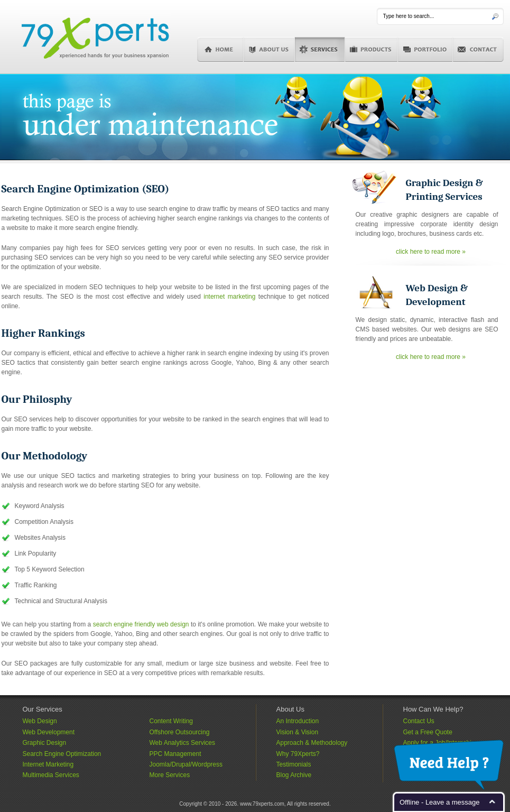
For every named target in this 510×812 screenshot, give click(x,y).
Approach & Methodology (312, 743)
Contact (478, 50)
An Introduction (298, 721)
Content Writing (171, 721)
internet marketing (229, 297)
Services (320, 50)
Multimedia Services (51, 775)
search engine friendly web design (141, 624)
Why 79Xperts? (298, 754)
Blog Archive (294, 775)
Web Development (49, 732)
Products (372, 50)
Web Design (40, 721)
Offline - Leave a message (440, 802)
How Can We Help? (433, 709)
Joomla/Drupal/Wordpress (186, 764)
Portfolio (425, 50)
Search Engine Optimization (62, 754)
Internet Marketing (48, 764)
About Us (269, 50)
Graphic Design (45, 743)
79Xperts (95, 37)
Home (220, 50)
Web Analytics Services (183, 743)
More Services (170, 775)
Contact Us (419, 721)
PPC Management (175, 754)
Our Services (43, 709)
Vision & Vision (298, 732)
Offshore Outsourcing (180, 732)
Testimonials (294, 764)
